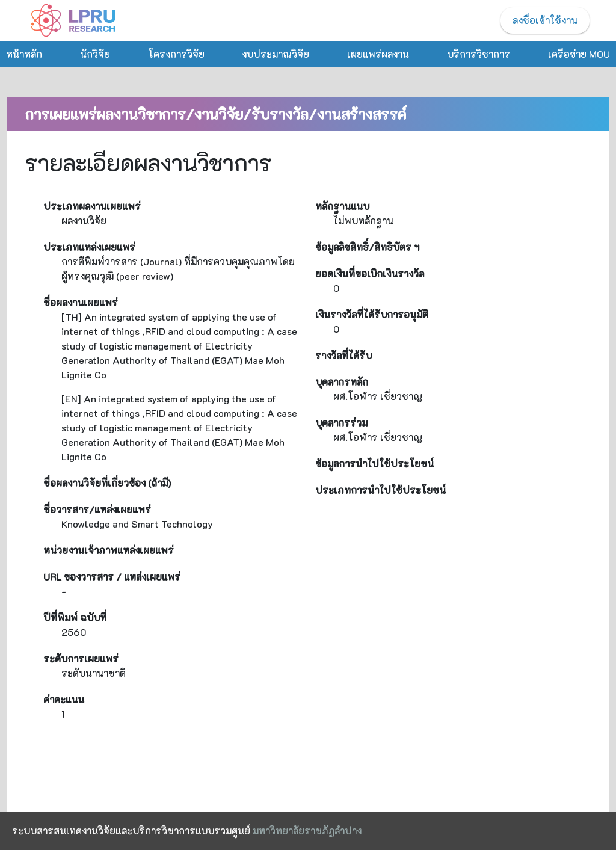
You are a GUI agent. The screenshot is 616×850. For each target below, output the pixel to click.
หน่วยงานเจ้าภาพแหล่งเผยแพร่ (109, 550)
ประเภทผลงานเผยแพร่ (92, 206)
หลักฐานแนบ (342, 206)
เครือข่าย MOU (579, 54)
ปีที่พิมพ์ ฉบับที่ (75, 617)
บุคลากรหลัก (342, 382)
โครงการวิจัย (176, 54)
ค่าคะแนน (64, 699)
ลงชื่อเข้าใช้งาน (545, 20)
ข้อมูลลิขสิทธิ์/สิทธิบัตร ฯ (367, 247)
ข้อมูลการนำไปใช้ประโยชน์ (374, 463)
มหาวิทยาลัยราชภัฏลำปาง (307, 830)
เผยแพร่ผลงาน (378, 54)
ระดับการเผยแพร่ (81, 658)
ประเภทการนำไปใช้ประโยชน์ (380, 490)
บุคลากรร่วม (341, 423)
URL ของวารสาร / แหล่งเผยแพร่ (112, 577)
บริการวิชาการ (479, 54)
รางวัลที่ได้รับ (343, 355)
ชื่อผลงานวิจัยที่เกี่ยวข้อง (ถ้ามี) (107, 483)
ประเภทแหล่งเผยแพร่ (89, 247)
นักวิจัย (95, 54)
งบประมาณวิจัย (276, 54)
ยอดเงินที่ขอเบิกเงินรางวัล (370, 273)
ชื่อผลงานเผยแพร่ (81, 302)
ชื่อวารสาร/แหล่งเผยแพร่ (97, 509)
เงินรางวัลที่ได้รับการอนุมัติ (372, 314)
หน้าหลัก (24, 54)
